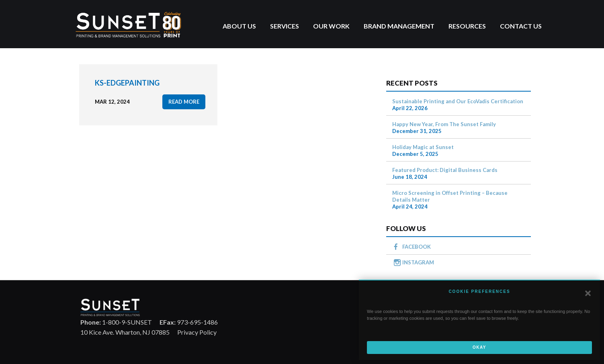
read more (184, 102)
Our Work (331, 26)
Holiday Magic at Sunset (423, 147)
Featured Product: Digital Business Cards (445, 170)
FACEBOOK (417, 247)
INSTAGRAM (418, 262)
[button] (588, 293)
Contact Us (521, 26)
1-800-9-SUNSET (116, 322)
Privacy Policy (197, 332)
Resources (467, 26)
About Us (239, 26)
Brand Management (399, 26)
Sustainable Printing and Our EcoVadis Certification (458, 101)
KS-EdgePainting (127, 83)
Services (285, 26)
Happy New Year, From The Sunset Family (444, 124)
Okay (479, 347)
